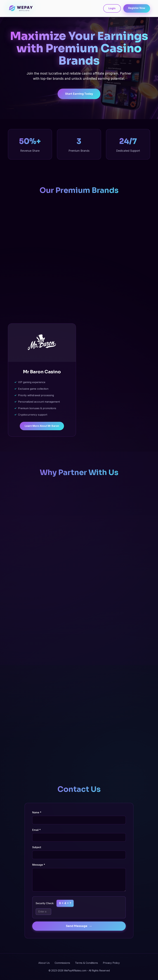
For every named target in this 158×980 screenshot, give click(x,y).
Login (112, 8)
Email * (36, 830)
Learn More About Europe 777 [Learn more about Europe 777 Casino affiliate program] (116, 306)
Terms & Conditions (86, 963)
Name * (37, 812)
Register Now (137, 8)
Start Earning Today (79, 94)
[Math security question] (43, 912)
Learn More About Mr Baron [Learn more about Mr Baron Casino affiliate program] (42, 426)
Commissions (62, 963)
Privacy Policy (111, 963)
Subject (37, 847)
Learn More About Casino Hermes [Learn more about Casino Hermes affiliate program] (42, 306)
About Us (44, 963)
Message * (39, 865)
